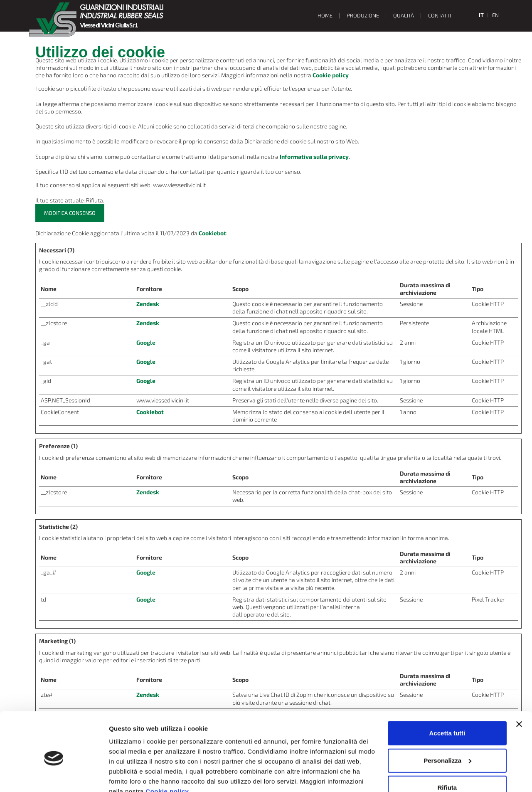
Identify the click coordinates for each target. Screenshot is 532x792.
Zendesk (148, 304)
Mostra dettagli (131, 776)
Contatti (440, 15)
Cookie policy (167, 753)
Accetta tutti (447, 695)
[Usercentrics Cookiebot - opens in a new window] (54, 776)
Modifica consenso (70, 213)
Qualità (404, 15)
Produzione (363, 15)
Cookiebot (212, 233)
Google (146, 342)
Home (325, 15)
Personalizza (447, 722)
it (481, 15)
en (495, 15)
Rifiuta (447, 749)
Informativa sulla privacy (314, 157)
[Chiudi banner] (519, 686)
